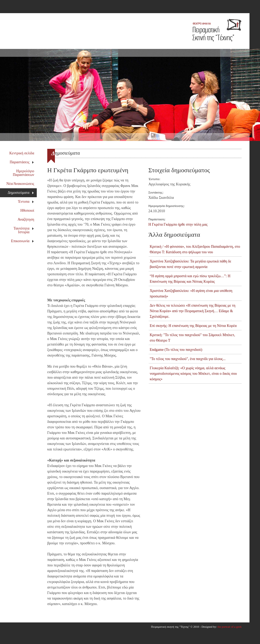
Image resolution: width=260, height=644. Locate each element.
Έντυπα (26, 202)
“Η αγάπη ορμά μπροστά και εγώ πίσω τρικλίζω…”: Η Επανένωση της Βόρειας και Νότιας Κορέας (190, 279)
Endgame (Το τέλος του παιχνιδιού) (176, 350)
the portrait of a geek (230, 627)
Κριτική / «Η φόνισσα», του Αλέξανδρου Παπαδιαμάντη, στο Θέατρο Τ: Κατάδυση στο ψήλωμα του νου (195, 249)
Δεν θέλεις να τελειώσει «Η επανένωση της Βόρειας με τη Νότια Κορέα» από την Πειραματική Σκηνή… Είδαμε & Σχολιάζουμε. (193, 311)
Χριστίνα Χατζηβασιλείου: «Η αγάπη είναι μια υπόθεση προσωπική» (191, 293)
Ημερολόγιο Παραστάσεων (24, 173)
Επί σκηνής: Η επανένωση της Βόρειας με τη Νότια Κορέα (193, 326)
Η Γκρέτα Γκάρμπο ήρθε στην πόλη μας (178, 224)
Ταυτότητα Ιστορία (24, 230)
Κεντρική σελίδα (22, 153)
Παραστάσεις (22, 162)
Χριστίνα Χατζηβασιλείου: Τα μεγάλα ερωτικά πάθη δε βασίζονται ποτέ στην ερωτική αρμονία (190, 264)
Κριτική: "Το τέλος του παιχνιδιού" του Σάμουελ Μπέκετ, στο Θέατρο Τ (192, 338)
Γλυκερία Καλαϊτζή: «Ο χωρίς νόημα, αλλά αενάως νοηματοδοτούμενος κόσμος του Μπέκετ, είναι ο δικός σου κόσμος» (193, 374)
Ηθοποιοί (27, 211)
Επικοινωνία (22, 241)
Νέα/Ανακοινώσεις (20, 184)
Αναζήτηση (26, 219)
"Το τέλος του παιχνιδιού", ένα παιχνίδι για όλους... (188, 359)
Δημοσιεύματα (21, 193)
